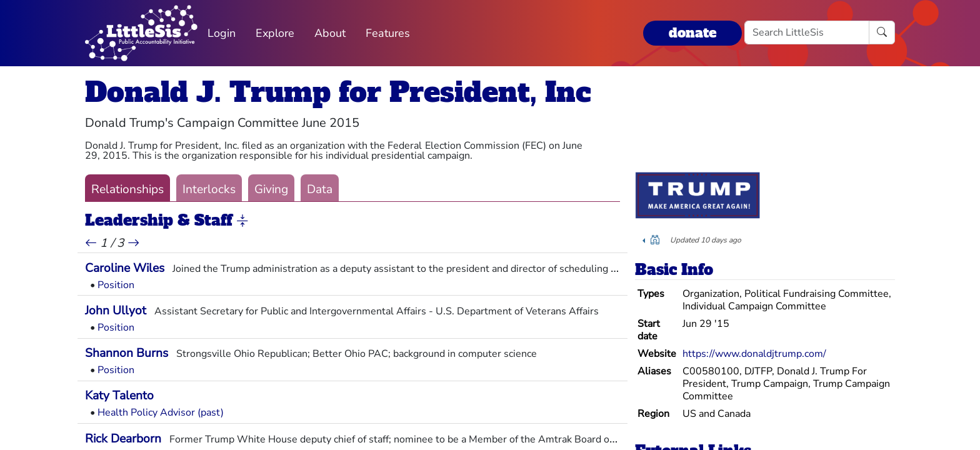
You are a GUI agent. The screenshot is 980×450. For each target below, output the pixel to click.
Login (222, 33)
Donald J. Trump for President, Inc (338, 92)
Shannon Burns (127, 353)
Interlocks (209, 189)
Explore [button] (275, 33)
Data (320, 189)
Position (116, 285)
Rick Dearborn (123, 439)
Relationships (127, 189)
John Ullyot (116, 311)
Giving (271, 189)
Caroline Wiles (125, 268)
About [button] (330, 33)
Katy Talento (119, 396)
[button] (242, 221)
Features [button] (388, 33)
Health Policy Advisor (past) (161, 412)
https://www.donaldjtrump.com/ (754, 354)
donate (692, 33)
